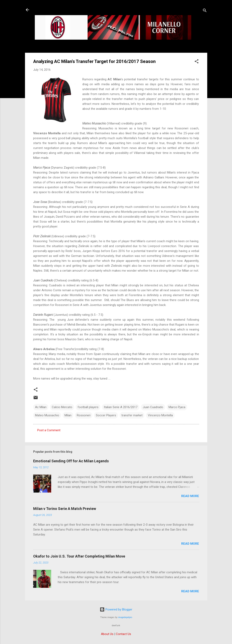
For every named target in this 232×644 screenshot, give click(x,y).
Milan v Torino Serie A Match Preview (65, 509)
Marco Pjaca (177, 407)
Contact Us (123, 634)
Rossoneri (84, 415)
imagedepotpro (125, 617)
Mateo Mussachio (47, 415)
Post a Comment (49, 430)
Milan (68, 415)
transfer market (132, 415)
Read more (190, 496)
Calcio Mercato (62, 407)
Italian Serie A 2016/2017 (121, 407)
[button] (197, 62)
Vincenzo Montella (160, 415)
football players (88, 407)
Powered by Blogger (116, 609)
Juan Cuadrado (153, 407)
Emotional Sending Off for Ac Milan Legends (71, 461)
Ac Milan (41, 407)
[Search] (205, 11)
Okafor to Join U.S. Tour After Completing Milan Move (79, 556)
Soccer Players (106, 415)
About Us (107, 634)
